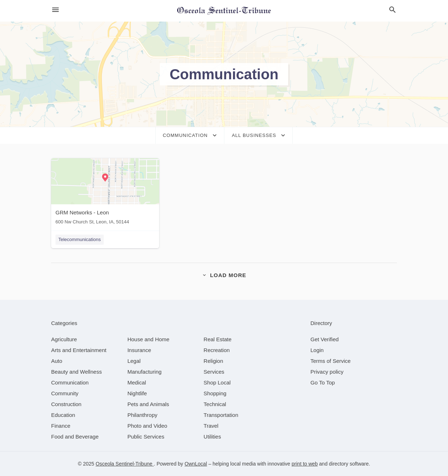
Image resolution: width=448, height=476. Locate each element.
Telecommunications (80, 239)
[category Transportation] (221, 415)
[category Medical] (137, 382)
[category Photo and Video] (147, 426)
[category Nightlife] (137, 393)
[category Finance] (61, 426)
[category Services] (214, 372)
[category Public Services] (146, 437)
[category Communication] (70, 382)
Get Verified (324, 339)
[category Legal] (134, 361)
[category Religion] (213, 361)
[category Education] (63, 415)
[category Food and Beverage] (75, 437)
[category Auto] (57, 361)
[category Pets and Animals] (148, 404)
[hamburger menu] (55, 10)
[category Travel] (211, 426)
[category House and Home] (149, 339)
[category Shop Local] (217, 382)
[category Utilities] (212, 437)
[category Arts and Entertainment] (79, 350)
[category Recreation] (217, 350)
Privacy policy (327, 372)
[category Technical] (215, 404)
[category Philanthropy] (142, 415)
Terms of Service (331, 361)
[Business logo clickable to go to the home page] (224, 11)
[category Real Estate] (218, 339)
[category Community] (65, 393)
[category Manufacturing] (145, 372)
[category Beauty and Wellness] (77, 372)
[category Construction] (66, 404)
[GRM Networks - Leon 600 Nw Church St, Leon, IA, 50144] (105, 193)
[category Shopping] (215, 393)
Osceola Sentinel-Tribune (125, 464)
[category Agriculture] (64, 339)
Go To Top (323, 382)
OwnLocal (196, 464)
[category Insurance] (139, 350)
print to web (305, 464)
